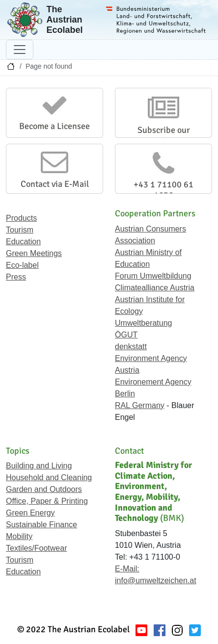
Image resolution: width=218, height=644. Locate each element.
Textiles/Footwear (37, 548)
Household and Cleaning (49, 477)
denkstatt (131, 347)
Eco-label (22, 265)
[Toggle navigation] (20, 50)
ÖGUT (126, 335)
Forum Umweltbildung (153, 276)
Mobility (19, 536)
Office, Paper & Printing (47, 501)
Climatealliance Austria (155, 288)
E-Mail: (127, 569)
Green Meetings (34, 253)
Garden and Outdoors (44, 489)
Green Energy (30, 513)
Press (16, 277)
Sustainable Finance (41, 525)
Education (23, 242)
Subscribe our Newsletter (164, 135)
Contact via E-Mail (55, 184)
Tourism (20, 230)
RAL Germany (140, 405)
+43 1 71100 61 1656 (163, 190)
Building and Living (39, 466)
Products (21, 218)
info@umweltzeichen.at (156, 580)
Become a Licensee (54, 126)
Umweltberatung (144, 323)
